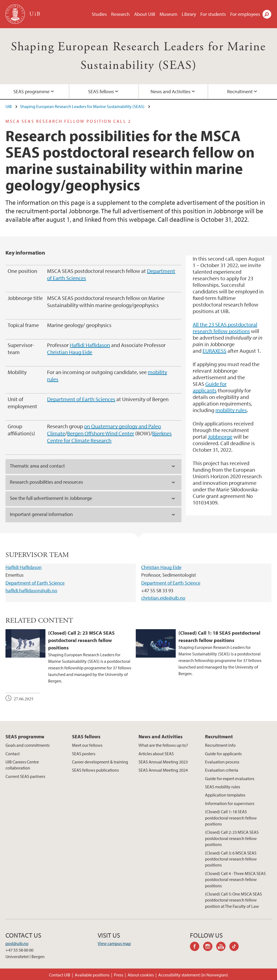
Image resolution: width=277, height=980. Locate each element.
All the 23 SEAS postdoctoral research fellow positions (225, 328)
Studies (99, 14)
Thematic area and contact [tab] (37, 466)
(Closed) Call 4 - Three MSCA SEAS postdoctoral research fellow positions (235, 880)
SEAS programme (31, 91)
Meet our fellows (87, 745)
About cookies (141, 975)
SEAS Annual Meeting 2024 (163, 770)
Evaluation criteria (222, 770)
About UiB (145, 14)
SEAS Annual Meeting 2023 (163, 762)
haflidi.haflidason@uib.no (31, 590)
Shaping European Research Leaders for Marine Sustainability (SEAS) (82, 106)
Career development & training (100, 762)
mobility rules (231, 410)
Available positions (92, 975)
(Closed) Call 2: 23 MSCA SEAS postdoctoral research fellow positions (232, 838)
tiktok (236, 947)
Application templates (225, 795)
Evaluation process (222, 762)
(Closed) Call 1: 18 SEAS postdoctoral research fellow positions (231, 818)
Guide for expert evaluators (230, 778)
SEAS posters (84, 754)
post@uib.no (17, 943)
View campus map (114, 943)
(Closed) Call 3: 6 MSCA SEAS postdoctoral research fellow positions (231, 859)
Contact (13, 754)
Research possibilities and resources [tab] (46, 482)
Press (119, 975)
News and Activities (171, 91)
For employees (245, 14)
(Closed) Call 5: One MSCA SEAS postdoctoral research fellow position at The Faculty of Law (233, 900)
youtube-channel (223, 947)
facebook (197, 947)
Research (120, 14)
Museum (168, 14)
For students (213, 14)
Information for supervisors (230, 803)
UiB (9, 106)
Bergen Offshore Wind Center (101, 433)
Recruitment (240, 91)
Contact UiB (60, 975)
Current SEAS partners (25, 776)
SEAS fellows (101, 91)
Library (189, 14)
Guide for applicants (210, 387)
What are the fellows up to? (163, 745)
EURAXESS (214, 351)
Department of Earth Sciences (81, 399)
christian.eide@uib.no (163, 598)
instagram (210, 947)
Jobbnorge (220, 437)
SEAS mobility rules (223, 787)
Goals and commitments (28, 745)
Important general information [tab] (41, 514)
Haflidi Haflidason (90, 345)
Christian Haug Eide (70, 352)
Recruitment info (220, 745)
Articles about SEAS (156, 754)
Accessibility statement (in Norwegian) (193, 975)
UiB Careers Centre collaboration (22, 765)
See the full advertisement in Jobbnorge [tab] (51, 498)
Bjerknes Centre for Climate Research (109, 437)
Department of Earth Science (35, 583)
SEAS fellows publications (95, 770)
